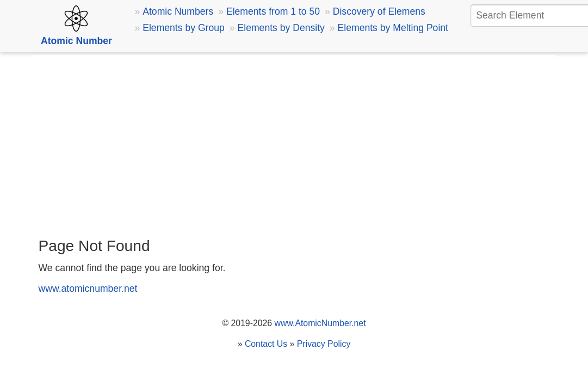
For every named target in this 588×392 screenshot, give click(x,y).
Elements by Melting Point (393, 28)
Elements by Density (281, 28)
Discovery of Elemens (379, 11)
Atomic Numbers (178, 11)
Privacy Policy (324, 344)
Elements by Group (184, 28)
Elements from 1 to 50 (273, 11)
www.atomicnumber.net (88, 289)
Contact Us (266, 344)
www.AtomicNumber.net (320, 323)
